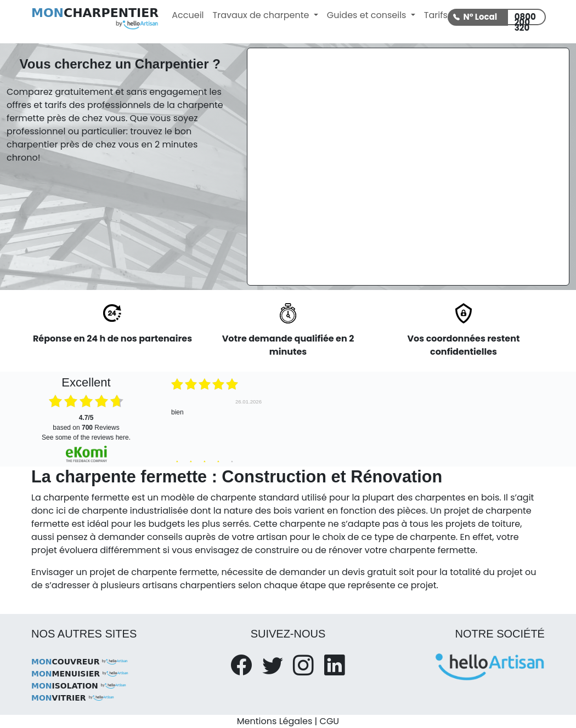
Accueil (188, 15)
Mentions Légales (275, 721)
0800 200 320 (525, 18)
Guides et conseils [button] (368, 15)
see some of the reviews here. (86, 437)
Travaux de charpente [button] (262, 15)
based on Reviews (86, 423)
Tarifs (436, 15)
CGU (330, 721)
